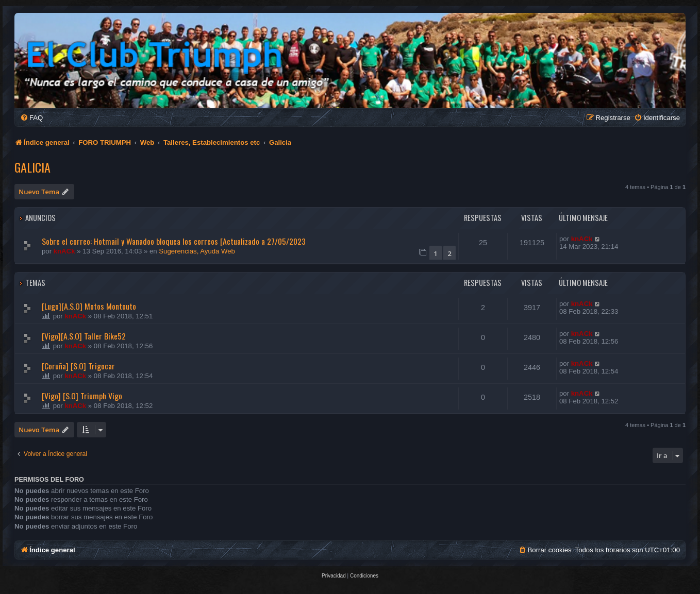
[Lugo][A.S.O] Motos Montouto (89, 306)
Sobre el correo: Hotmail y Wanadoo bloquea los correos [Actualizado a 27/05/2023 (174, 241)
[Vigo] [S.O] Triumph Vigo (82, 396)
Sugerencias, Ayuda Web (197, 251)
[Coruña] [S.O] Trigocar (78, 366)
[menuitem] (31, 118)
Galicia (32, 167)
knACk (64, 251)
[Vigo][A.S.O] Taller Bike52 (84, 336)
